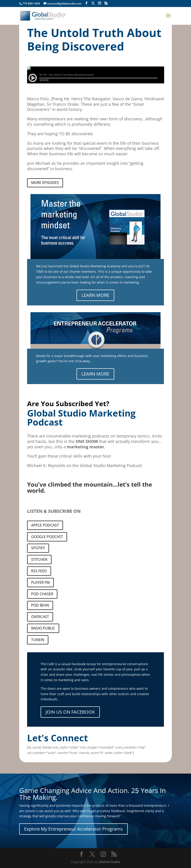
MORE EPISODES (45, 183)
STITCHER (39, 559)
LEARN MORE (95, 295)
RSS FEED (39, 571)
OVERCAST (40, 617)
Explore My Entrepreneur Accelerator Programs (73, 829)
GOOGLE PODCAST (47, 537)
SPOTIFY (38, 548)
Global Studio (110, 862)
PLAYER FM (40, 582)
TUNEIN (38, 640)
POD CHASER (42, 594)
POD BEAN (40, 605)
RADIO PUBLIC (43, 628)
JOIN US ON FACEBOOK (70, 712)
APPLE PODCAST (45, 525)
